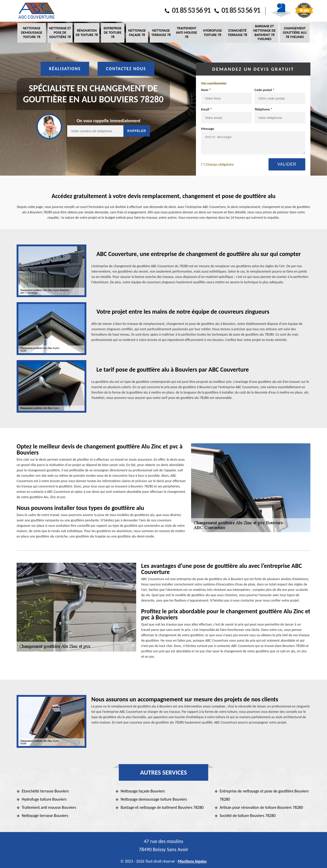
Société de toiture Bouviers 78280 (248, 816)
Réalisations (65, 69)
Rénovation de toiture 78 (87, 33)
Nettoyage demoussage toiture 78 (32, 33)
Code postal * (264, 90)
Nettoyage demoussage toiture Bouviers (154, 799)
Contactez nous (126, 69)
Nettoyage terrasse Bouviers (45, 816)
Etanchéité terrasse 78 (237, 33)
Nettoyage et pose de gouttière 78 (60, 33)
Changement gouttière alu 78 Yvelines (295, 33)
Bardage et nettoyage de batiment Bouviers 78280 (162, 807)
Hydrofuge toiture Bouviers (44, 799)
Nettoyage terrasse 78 (161, 33)
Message (208, 129)
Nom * (206, 90)
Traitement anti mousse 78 (186, 33)
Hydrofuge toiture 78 (212, 33)
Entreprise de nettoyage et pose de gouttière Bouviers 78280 (264, 795)
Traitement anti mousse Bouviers (49, 807)
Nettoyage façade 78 (137, 33)
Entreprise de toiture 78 (113, 33)
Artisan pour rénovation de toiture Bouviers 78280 (261, 807)
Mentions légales (192, 861)
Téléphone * (264, 109)
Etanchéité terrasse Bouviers (45, 791)
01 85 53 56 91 (188, 10)
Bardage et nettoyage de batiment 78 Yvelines (264, 33)
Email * (206, 109)
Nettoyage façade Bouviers (143, 791)
